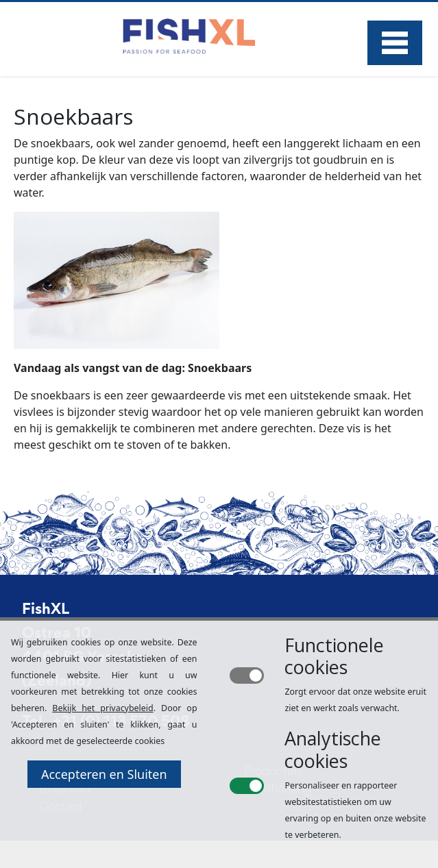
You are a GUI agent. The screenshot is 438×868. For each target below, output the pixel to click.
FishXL (46, 610)
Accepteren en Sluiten (104, 774)
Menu (395, 43)
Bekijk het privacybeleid (102, 708)
